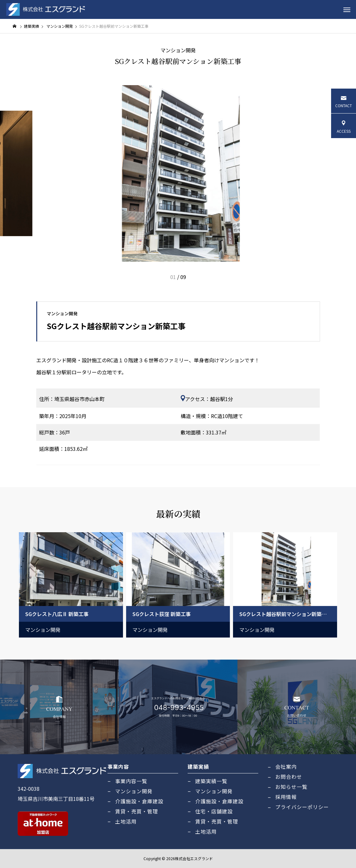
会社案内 (286, 766)
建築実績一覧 (211, 781)
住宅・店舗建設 (214, 811)
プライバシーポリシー (302, 807)
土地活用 (126, 821)
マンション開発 (178, 50)
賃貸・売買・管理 (137, 811)
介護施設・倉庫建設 (139, 801)
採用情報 (286, 797)
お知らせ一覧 (291, 787)
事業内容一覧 (131, 781)
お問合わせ (289, 777)
